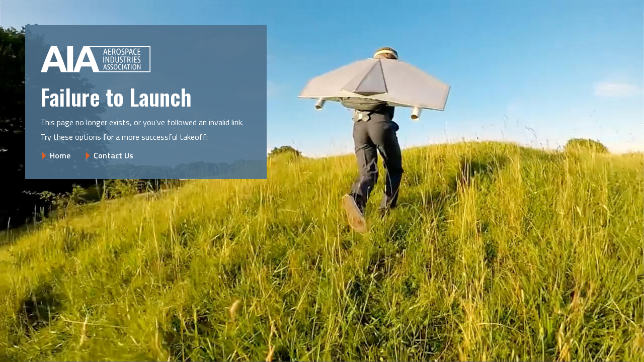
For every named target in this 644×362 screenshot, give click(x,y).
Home (60, 155)
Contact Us (113, 155)
